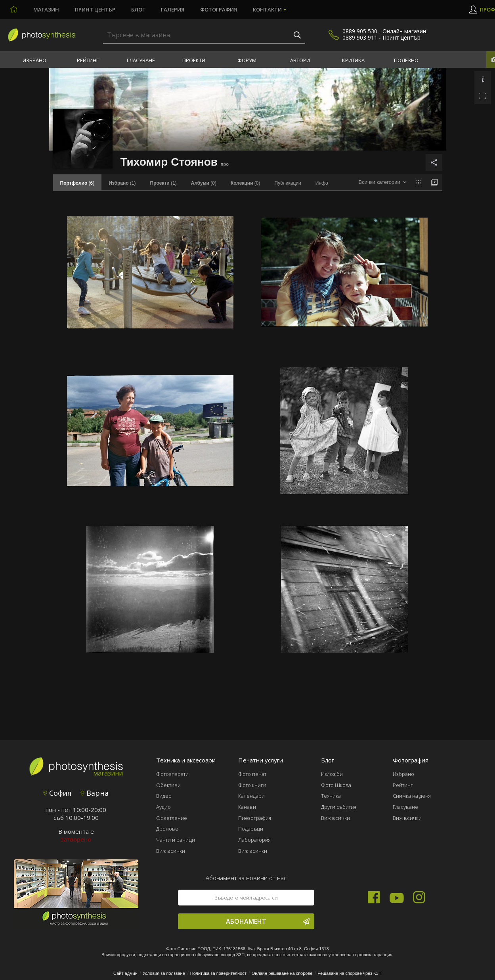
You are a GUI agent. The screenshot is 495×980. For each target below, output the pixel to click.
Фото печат (252, 774)
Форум (247, 60)
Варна (95, 793)
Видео (164, 796)
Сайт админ (125, 973)
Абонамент (268, 921)
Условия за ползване (164, 973)
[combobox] (382, 182)
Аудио (163, 807)
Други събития (339, 807)
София (57, 793)
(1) (122, 183)
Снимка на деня (412, 796)
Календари (251, 796)
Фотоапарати (172, 774)
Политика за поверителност (218, 973)
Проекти (194, 60)
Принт (95, 10)
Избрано (34, 60)
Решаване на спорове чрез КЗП (350, 973)
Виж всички (171, 851)
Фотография (219, 10)
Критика (353, 60)
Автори (300, 60)
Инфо (322, 183)
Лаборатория (254, 840)
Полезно (406, 60)
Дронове (167, 829)
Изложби (332, 774)
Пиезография (255, 818)
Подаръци (251, 829)
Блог (138, 10)
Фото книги (252, 785)
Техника (331, 796)
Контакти (267, 10)
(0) (204, 183)
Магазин (46, 10)
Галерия (173, 10)
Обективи (168, 785)
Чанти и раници (176, 840)
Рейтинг (88, 60)
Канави (247, 807)
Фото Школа (336, 785)
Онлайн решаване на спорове (282, 973)
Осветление (172, 818)
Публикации (288, 183)
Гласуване (141, 60)
